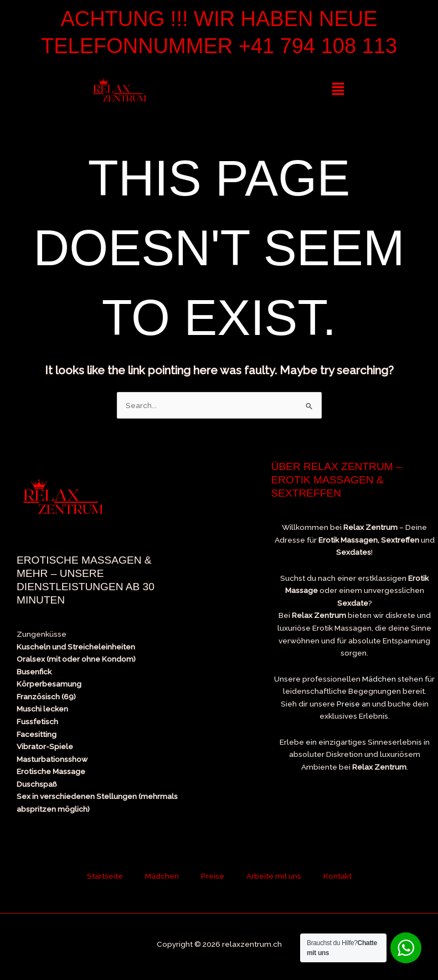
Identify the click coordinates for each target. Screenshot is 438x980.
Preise (348, 704)
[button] (338, 89)
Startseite (105, 876)
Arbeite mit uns (274, 876)
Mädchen (379, 679)
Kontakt (337, 876)
